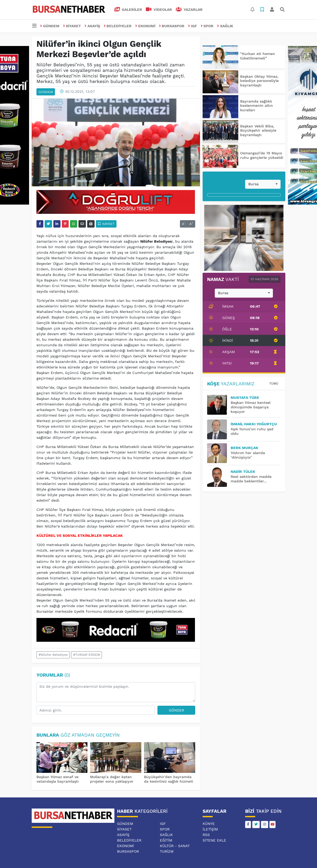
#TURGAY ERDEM (87, 655)
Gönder (176, 710)
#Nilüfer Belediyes (53, 655)
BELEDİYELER (118, 26)
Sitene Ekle (214, 840)
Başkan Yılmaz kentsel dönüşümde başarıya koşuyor (251, 407)
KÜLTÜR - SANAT (175, 846)
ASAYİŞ (92, 26)
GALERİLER (128, 10)
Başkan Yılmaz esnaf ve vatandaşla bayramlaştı (58, 779)
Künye (209, 824)
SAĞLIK (225, 26)
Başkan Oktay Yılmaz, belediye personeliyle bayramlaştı (259, 81)
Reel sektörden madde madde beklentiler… (251, 479)
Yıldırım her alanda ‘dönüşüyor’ (248, 455)
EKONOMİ (145, 26)
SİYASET (72, 26)
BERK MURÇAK (244, 448)
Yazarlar (189, 10)
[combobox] (263, 184)
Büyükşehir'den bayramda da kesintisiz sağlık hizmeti (169, 779)
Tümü (274, 384)
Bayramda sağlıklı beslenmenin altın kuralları (257, 106)
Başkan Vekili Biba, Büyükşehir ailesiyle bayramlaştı (258, 131)
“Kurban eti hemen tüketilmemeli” (258, 56)
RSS (206, 835)
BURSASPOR (172, 26)
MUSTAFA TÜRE (245, 398)
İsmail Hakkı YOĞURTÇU (254, 424)
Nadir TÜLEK (243, 472)
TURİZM (167, 851)
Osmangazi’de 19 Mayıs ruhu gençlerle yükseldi (262, 155)
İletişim (210, 829)
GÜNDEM (50, 26)
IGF (193, 26)
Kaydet (106, 224)
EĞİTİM (166, 840)
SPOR (207, 26)
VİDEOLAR (159, 10)
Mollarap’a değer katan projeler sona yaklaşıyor (112, 779)
